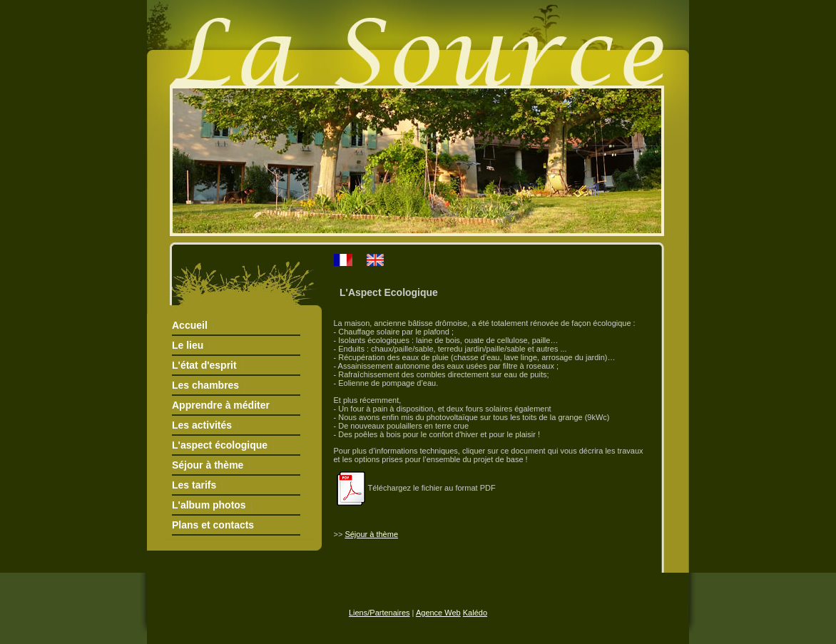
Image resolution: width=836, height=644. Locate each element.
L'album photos (209, 505)
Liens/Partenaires (379, 613)
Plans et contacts (213, 525)
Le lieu (188, 345)
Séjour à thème (208, 465)
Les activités (202, 425)
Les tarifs (194, 485)
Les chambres (205, 385)
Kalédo (475, 613)
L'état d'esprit (204, 365)
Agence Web (438, 613)
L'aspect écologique (220, 445)
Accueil (190, 325)
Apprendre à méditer (221, 405)
